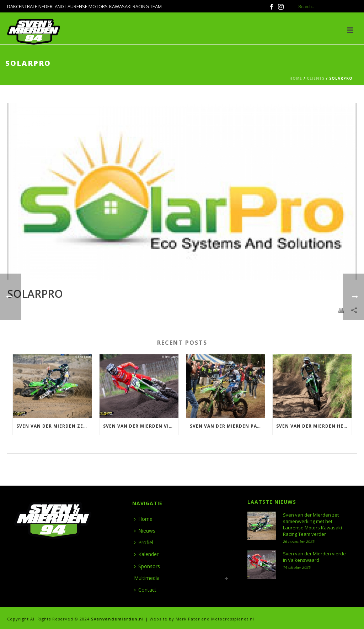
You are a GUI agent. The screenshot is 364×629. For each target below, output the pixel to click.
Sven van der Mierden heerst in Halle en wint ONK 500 (314, 426)
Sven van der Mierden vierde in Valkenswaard (141, 426)
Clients (316, 78)
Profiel (144, 542)
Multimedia (147, 578)
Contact (145, 590)
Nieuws (145, 531)
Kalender (146, 554)
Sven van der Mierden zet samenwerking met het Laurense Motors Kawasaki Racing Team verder (54, 426)
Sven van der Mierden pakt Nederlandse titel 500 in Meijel (227, 426)
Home (296, 78)
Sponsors (147, 566)
